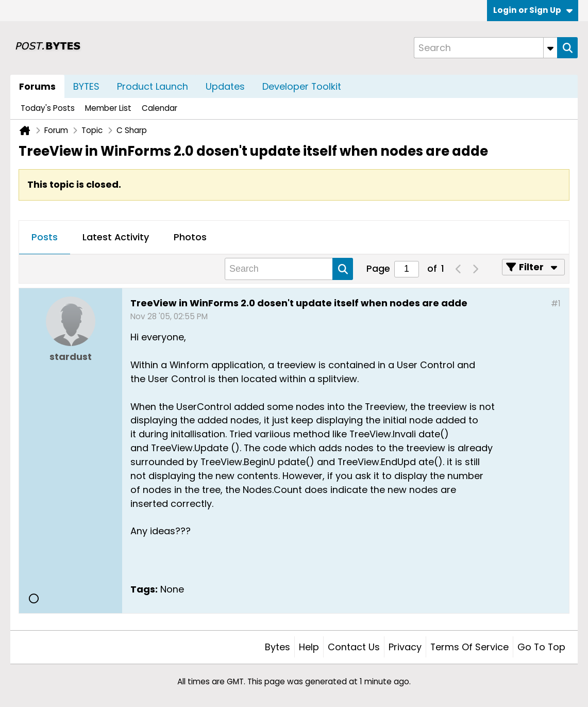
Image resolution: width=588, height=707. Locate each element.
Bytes (278, 647)
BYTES (86, 86)
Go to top (541, 647)
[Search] (485, 48)
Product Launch (153, 86)
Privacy (405, 647)
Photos (190, 237)
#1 (556, 303)
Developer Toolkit (302, 86)
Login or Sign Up (533, 10)
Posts (45, 237)
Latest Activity (116, 237)
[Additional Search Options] (550, 48)
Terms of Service (469, 647)
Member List (108, 108)
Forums (37, 86)
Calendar (159, 108)
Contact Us (354, 647)
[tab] (45, 238)
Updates (225, 86)
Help (309, 647)
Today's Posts (48, 108)
